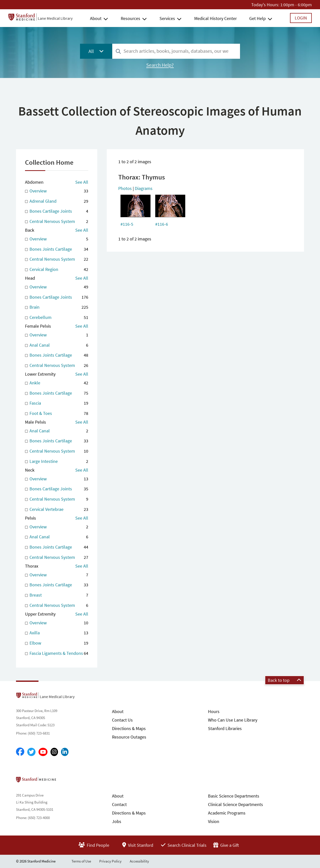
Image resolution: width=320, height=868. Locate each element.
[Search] (118, 52)
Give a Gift (226, 845)
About (96, 18)
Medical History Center (215, 18)
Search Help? (160, 65)
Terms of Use (81, 861)
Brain (57, 307)
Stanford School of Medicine (65, 781)
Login (301, 18)
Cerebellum (57, 318)
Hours (214, 711)
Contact (119, 804)
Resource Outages (129, 737)
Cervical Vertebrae (57, 509)
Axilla (57, 633)
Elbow (57, 643)
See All (82, 182)
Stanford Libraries (225, 728)
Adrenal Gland (57, 201)
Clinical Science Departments (235, 804)
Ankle (57, 383)
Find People (94, 845)
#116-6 (162, 224)
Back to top (284, 680)
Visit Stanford (138, 845)
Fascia (57, 403)
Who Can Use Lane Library (233, 720)
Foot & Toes (57, 414)
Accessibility (139, 861)
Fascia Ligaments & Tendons (57, 653)
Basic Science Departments (234, 796)
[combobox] (176, 51)
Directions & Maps (129, 728)
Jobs (117, 821)
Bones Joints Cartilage (57, 249)
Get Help (257, 18)
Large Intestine (57, 461)
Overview (57, 191)
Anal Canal (57, 345)
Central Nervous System (57, 222)
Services (167, 18)
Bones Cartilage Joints (57, 211)
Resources (130, 18)
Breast (57, 595)
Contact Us (122, 720)
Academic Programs (227, 813)
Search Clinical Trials (184, 845)
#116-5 (127, 224)
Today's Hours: (265, 5)
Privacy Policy (110, 861)
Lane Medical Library (55, 18)
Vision (214, 821)
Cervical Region (57, 270)
